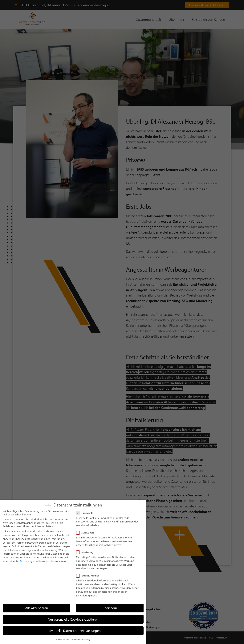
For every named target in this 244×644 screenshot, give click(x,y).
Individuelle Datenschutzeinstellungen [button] (73, 637)
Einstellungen (28, 568)
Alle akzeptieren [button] (37, 615)
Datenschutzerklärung (28, 564)
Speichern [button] (110, 615)
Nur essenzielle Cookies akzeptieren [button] (73, 626)
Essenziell (86, 519)
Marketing (86, 559)
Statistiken (86, 539)
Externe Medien (89, 582)
